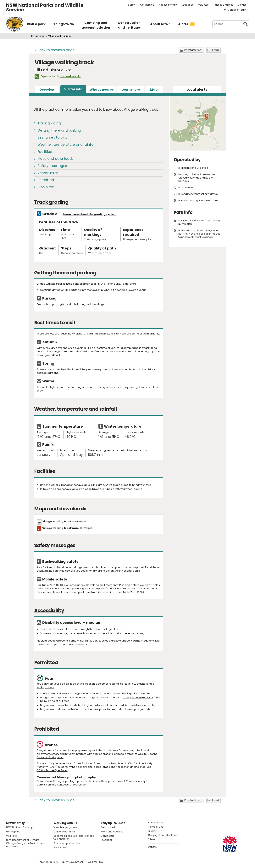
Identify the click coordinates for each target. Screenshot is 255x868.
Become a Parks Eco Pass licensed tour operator (74, 837)
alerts (197, 89)
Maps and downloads (55, 159)
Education (188, 5)
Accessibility (48, 173)
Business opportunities (67, 843)
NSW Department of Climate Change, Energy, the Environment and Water (25, 843)
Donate (152, 847)
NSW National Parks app (20, 827)
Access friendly (168, 5)
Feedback (107, 840)
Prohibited (46, 187)
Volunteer (204, 5)
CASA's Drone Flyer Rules (52, 770)
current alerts (70, 76)
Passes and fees (224, 5)
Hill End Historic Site (192, 221)
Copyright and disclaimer (163, 835)
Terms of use (156, 827)
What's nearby (102, 90)
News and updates (112, 832)
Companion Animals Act (138, 697)
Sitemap (153, 839)
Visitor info (73, 89)
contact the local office (71, 785)
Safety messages (52, 166)
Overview (47, 90)
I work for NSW (95, 862)
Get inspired (147, 5)
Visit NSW (12, 836)
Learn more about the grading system (90, 214)
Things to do (38, 36)
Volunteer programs (65, 827)
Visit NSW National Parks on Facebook (10, 862)
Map (154, 90)
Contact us (107, 836)
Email (216, 50)
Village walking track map (68, 528)
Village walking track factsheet (64, 521)
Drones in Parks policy (50, 757)
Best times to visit (52, 137)
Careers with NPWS (64, 832)
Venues (242, 5)
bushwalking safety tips (51, 571)
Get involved (61, 847)
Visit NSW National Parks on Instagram (18, 862)
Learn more (131, 90)
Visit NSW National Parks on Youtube (26, 862)
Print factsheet (193, 50)
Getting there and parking (59, 130)
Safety (132, 5)
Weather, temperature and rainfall (66, 145)
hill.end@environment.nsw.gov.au (198, 194)
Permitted (46, 180)
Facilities (45, 152)
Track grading (49, 123)
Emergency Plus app (117, 585)
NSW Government (73, 862)
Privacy (152, 831)
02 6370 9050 (186, 188)
